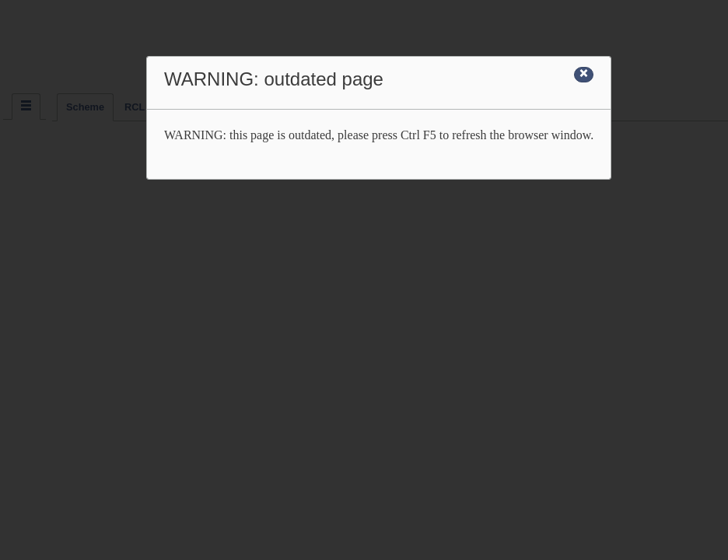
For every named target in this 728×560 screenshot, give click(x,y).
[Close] (584, 75)
